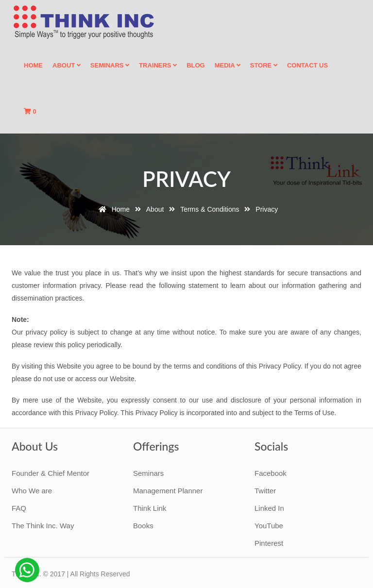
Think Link (150, 508)
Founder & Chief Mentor (51, 473)
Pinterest (269, 543)
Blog (196, 65)
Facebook (271, 473)
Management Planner (168, 491)
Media (228, 65)
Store (264, 65)
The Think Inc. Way (43, 526)
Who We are (32, 491)
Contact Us (307, 65)
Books (143, 526)
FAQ (19, 508)
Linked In (269, 508)
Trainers (158, 65)
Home (33, 65)
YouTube (269, 526)
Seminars (110, 65)
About (67, 65)
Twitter (265, 491)
